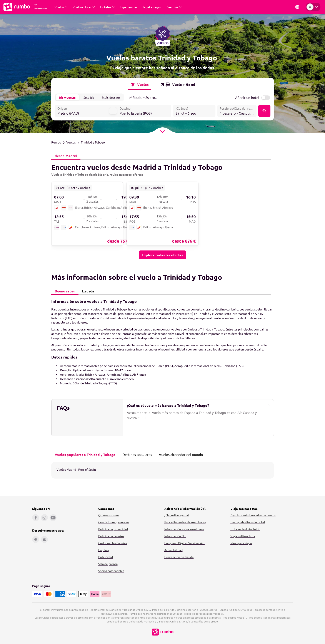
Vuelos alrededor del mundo (180, 454)
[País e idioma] (297, 7)
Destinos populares (136, 454)
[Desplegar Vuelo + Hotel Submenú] (84, 7)
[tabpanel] (163, 209)
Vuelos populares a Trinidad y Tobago (84, 454)
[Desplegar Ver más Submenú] (174, 7)
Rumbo (56, 142)
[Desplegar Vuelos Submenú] (61, 7)
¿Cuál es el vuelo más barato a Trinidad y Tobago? (198, 405)
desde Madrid (65, 155)
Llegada (87, 291)
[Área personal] (313, 7)
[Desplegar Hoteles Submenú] (107, 7)
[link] (87, 213)
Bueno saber (64, 291)
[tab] (66, 156)
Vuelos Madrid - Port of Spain (76, 469)
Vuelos (71, 142)
